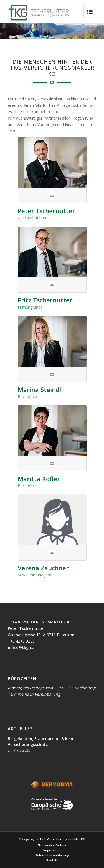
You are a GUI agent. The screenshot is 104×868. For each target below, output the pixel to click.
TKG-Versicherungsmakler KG (62, 839)
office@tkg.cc (21, 647)
